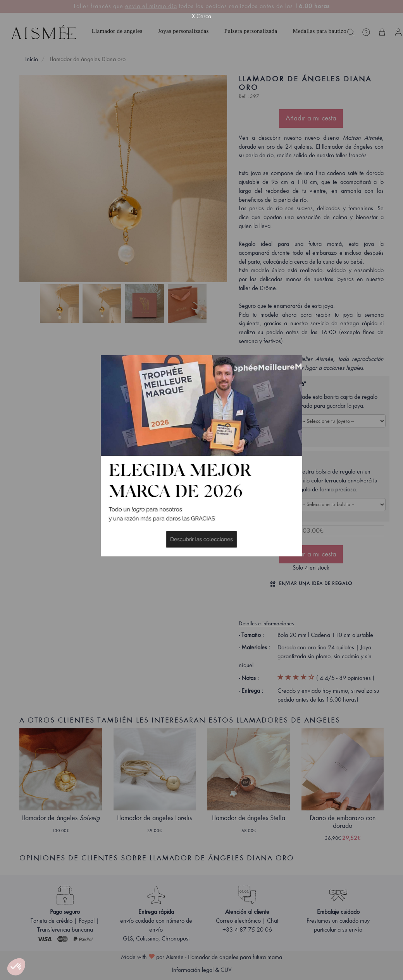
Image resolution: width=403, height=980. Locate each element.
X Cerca (201, 16)
